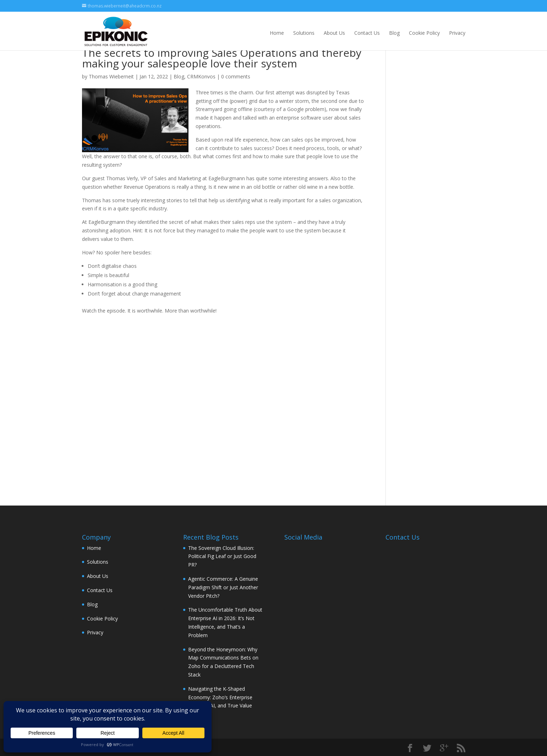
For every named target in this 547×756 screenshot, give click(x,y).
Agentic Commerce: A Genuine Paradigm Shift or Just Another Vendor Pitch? (223, 587)
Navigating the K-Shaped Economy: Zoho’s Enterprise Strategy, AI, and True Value (220, 697)
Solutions (304, 33)
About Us (334, 33)
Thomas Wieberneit (111, 76)
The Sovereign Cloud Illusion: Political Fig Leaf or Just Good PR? (222, 556)
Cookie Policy (424, 33)
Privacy (457, 33)
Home (277, 33)
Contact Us (367, 33)
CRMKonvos (201, 76)
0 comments (236, 76)
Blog (394, 33)
